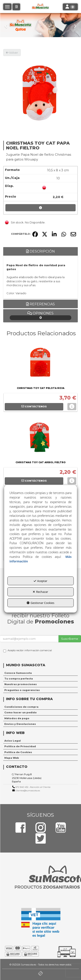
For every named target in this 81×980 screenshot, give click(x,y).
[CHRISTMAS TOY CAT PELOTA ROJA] (40, 364)
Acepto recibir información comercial (28, 651)
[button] (6, 25)
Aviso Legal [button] (13, 741)
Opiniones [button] (40, 316)
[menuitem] (40, 673)
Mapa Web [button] (12, 758)
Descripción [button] (40, 251)
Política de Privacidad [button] (20, 746)
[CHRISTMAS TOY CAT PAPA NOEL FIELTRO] (40, 93)
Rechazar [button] (40, 592)
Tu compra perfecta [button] (19, 679)
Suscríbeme (70, 639)
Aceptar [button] (40, 581)
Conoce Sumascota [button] (18, 673)
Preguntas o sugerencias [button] (22, 690)
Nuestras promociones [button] (21, 684)
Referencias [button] (40, 304)
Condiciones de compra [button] (21, 707)
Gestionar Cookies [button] (40, 603)
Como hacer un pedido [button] (21, 712)
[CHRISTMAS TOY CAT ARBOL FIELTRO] (40, 438)
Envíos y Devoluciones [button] (20, 724)
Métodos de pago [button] (17, 718)
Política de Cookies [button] (18, 752)
